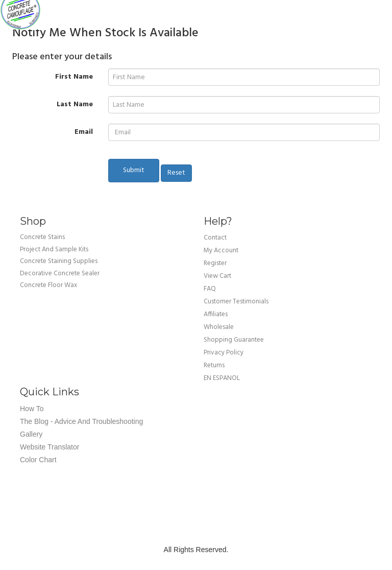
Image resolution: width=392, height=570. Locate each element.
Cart (377, 10)
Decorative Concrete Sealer (60, 274)
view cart (217, 276)
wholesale (219, 327)
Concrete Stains (42, 237)
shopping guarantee (234, 340)
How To (32, 409)
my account (221, 251)
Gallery (31, 434)
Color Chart (38, 460)
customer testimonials (236, 302)
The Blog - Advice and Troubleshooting (81, 421)
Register (215, 263)
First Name (74, 77)
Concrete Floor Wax (48, 285)
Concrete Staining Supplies (59, 261)
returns (214, 365)
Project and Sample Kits (54, 250)
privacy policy (224, 353)
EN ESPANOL (222, 378)
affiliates (216, 314)
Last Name (75, 104)
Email (84, 132)
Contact (215, 238)
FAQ (210, 289)
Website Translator (50, 447)
